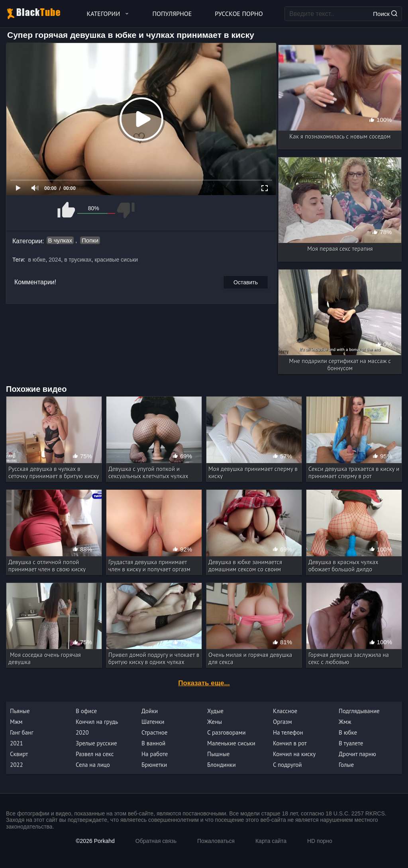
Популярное (172, 14)
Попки (90, 240)
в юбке (37, 260)
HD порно (320, 841)
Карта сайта (271, 841)
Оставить (246, 282)
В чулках (60, 240)
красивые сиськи (116, 260)
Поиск (385, 14)
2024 (55, 260)
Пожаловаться (216, 841)
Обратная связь (156, 841)
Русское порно (239, 14)
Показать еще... (204, 683)
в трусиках (78, 260)
